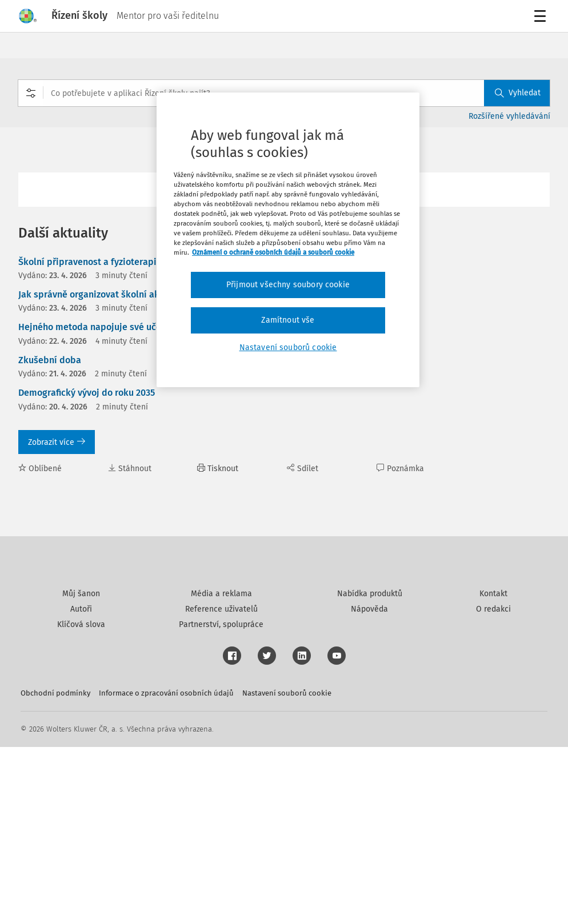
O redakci (493, 786)
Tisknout (218, 469)
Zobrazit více (57, 442)
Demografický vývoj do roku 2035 (87, 393)
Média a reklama (221, 771)
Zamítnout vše (288, 320)
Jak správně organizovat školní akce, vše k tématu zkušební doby (155, 294)
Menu (542, 17)
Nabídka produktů (370, 771)
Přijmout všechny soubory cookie (288, 285)
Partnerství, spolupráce (221, 802)
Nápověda (369, 786)
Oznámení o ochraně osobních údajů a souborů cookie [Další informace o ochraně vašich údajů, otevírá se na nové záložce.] (273, 252)
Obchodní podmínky (55, 870)
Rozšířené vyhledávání (509, 116)
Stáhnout (130, 469)
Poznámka (400, 469)
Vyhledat (518, 93)
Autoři (81, 786)
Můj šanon (81, 771)
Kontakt (493, 771)
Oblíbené (40, 469)
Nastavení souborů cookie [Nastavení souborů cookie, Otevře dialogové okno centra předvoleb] (288, 347)
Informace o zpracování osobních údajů (166, 870)
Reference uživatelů (221, 786)
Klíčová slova (81, 802)
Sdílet (303, 469)
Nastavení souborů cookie (287, 870)
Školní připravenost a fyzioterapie (90, 262)
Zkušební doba (50, 360)
